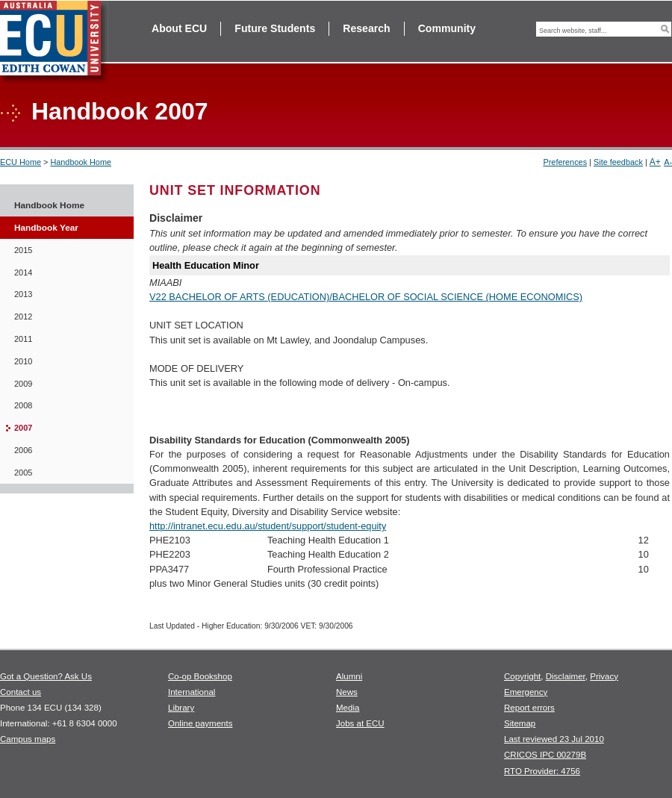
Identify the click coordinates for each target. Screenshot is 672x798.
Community (447, 28)
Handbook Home (81, 162)
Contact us (21, 692)
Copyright (522, 676)
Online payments (200, 723)
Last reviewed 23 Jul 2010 (554, 739)
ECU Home (21, 162)
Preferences (565, 162)
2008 (23, 405)
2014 (23, 272)
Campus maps (28, 739)
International (192, 692)
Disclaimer (566, 676)
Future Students (275, 28)
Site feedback (618, 162)
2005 (23, 473)
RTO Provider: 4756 (542, 771)
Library (181, 708)
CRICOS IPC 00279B (545, 755)
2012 (23, 317)
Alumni (349, 676)
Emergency (526, 692)
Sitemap (520, 723)
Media (348, 708)
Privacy (604, 676)
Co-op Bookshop (200, 676)
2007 (23, 428)
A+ (655, 162)
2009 (23, 384)
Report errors (529, 708)
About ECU (179, 28)
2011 (23, 339)
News (347, 692)
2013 (23, 294)
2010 (23, 361)
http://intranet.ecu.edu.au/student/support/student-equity (268, 526)
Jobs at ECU (360, 723)
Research (366, 28)
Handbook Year (46, 228)
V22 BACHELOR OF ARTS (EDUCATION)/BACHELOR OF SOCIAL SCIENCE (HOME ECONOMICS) (366, 297)
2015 (23, 250)
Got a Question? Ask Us (46, 676)
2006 (23, 450)
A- (668, 162)
